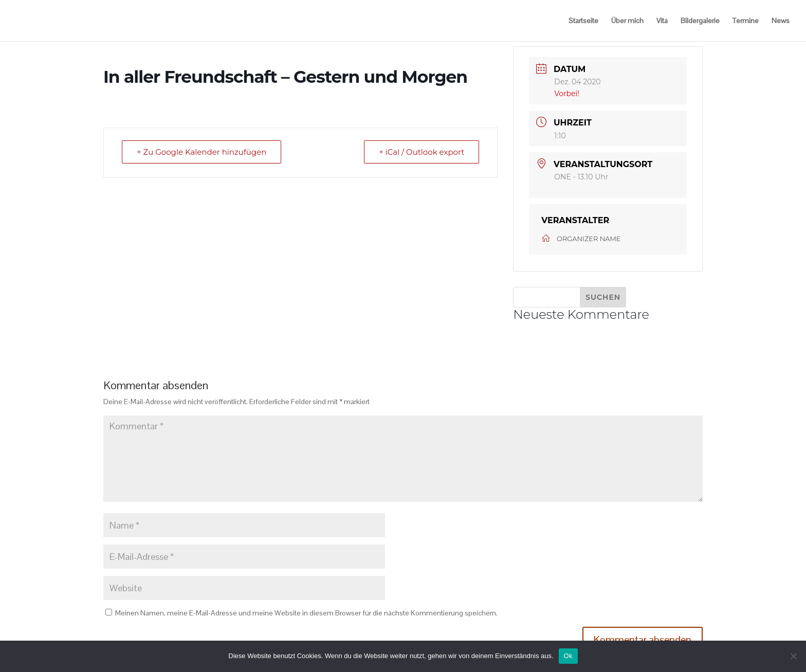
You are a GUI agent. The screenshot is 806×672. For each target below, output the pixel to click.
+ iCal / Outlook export (422, 152)
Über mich (627, 21)
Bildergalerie (700, 21)
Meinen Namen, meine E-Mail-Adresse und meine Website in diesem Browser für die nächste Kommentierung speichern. (306, 613)
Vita (662, 21)
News (781, 21)
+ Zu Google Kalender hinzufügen (201, 152)
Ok (568, 656)
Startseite (583, 21)
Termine (746, 21)
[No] (793, 656)
